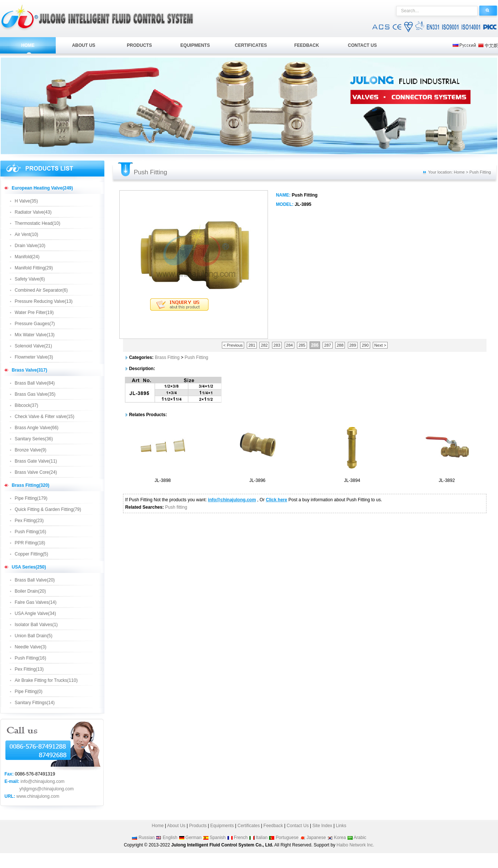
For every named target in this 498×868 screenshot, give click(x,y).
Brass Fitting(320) (31, 485)
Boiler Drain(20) (30, 591)
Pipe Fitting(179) (31, 498)
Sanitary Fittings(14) (35, 703)
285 (302, 345)
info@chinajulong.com (42, 781)
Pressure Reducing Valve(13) (44, 301)
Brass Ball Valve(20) (35, 580)
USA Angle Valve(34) (35, 613)
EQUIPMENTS (195, 45)
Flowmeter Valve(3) (34, 357)
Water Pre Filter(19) (34, 312)
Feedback (273, 826)
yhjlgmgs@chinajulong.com (46, 789)
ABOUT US (84, 45)
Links (341, 826)
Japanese (316, 838)
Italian (262, 838)
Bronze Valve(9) (31, 450)
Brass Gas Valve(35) (35, 394)
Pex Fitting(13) (29, 669)
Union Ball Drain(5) (34, 636)
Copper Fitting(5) (32, 554)
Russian (147, 838)
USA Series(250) (29, 567)
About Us (176, 826)
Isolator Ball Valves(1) (36, 625)
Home (158, 826)
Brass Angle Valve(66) (37, 428)
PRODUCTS (139, 45)
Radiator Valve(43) (33, 212)
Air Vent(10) (27, 234)
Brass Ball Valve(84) (35, 383)
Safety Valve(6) (30, 279)
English (170, 838)
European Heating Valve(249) (43, 188)
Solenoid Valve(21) (34, 346)
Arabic (360, 838)
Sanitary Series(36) (34, 439)
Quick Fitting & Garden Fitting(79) (48, 509)
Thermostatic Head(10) (38, 223)
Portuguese (287, 838)
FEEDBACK (307, 45)
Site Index (322, 826)
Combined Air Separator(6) (41, 290)
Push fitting (176, 507)
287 (327, 345)
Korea (340, 838)
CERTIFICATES (251, 45)
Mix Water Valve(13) (35, 335)
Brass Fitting (167, 357)
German (193, 838)
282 (264, 345)
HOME (28, 45)
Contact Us (297, 826)
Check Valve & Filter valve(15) (45, 417)
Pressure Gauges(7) (35, 324)
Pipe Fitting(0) (29, 692)
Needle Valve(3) (31, 647)
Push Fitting (196, 357)
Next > (380, 345)
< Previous (233, 345)
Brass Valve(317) (30, 370)
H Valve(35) (26, 201)
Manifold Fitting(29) (34, 268)
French (241, 838)
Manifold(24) (27, 257)
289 (353, 345)
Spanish (218, 838)
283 (277, 345)
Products (198, 826)
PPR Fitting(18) (30, 543)
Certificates (249, 826)
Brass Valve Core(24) (36, 472)
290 (365, 345)
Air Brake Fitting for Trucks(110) (46, 680)
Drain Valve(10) (30, 246)
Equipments (222, 826)
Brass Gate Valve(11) (36, 461)
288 (340, 345)
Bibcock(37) (27, 405)
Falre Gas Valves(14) (36, 602)
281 (252, 345)
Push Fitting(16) (31, 532)
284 (290, 345)
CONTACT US (362, 45)
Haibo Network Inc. (355, 845)
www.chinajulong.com (38, 796)
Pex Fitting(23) (29, 521)
